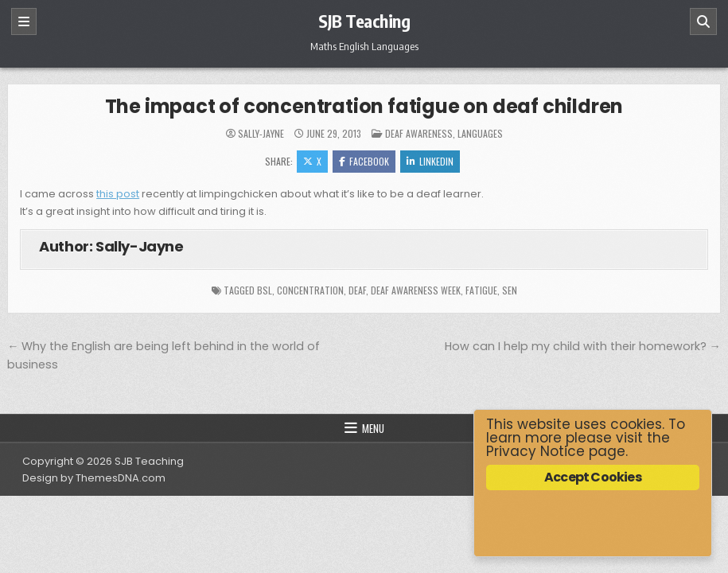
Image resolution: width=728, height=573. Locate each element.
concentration (310, 290)
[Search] (703, 21)
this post (118, 194)
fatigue (481, 290)
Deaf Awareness (419, 133)
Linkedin (430, 161)
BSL (265, 290)
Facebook (364, 161)
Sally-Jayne (261, 134)
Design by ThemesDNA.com (94, 478)
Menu (373, 428)
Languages (480, 133)
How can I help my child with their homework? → (583, 346)
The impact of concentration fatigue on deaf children (364, 106)
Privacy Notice (535, 451)
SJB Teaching (364, 21)
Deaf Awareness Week (416, 290)
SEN (510, 290)
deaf (357, 290)
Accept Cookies (593, 477)
